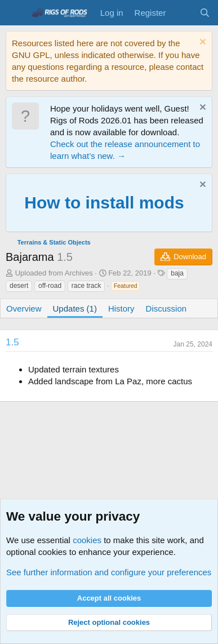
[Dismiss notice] (201, 43)
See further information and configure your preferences (109, 572)
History (121, 308)
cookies (87, 540)
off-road (50, 286)
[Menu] (15, 13)
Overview (24, 308)
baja (177, 273)
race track (86, 286)
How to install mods (104, 203)
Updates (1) (75, 308)
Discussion (166, 308)
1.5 (12, 342)
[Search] (205, 13)
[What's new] (182, 13)
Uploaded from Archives (54, 273)
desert (19, 286)
